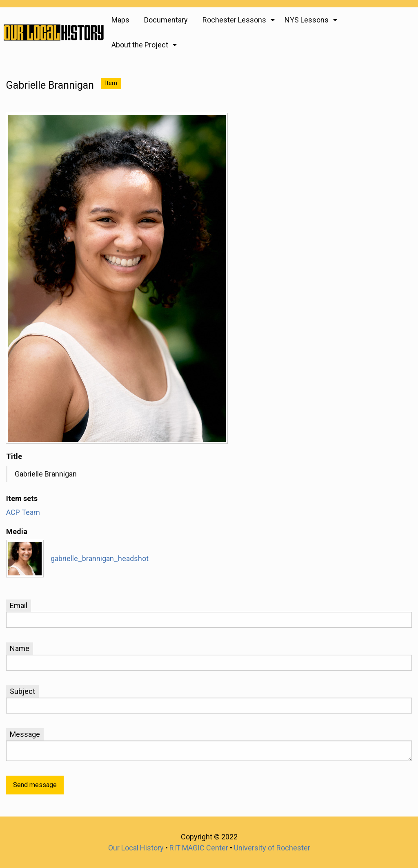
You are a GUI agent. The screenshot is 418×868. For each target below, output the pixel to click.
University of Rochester (272, 848)
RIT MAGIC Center (199, 848)
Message (25, 734)
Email (19, 605)
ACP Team (23, 512)
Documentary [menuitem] (166, 20)
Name (20, 648)
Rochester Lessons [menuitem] (234, 20)
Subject (22, 691)
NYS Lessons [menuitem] (307, 20)
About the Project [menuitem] (140, 45)
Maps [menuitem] (120, 20)
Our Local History (136, 848)
